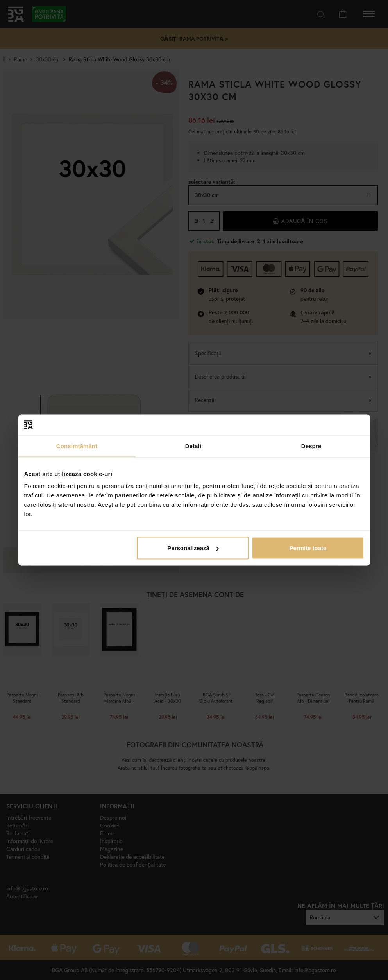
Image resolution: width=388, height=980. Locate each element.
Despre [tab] (311, 446)
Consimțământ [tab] (77, 446)
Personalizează (193, 548)
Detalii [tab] (194, 446)
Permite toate (308, 548)
